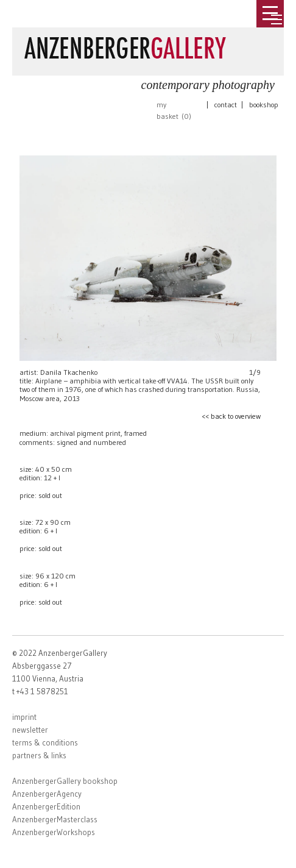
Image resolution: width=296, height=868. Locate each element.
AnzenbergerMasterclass (55, 819)
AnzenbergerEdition (46, 806)
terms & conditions (45, 742)
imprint (24, 717)
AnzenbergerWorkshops (54, 832)
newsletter (30, 730)
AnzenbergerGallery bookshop (65, 781)
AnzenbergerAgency (47, 794)
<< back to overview (231, 416)
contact (226, 105)
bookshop (264, 105)
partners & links (39, 755)
